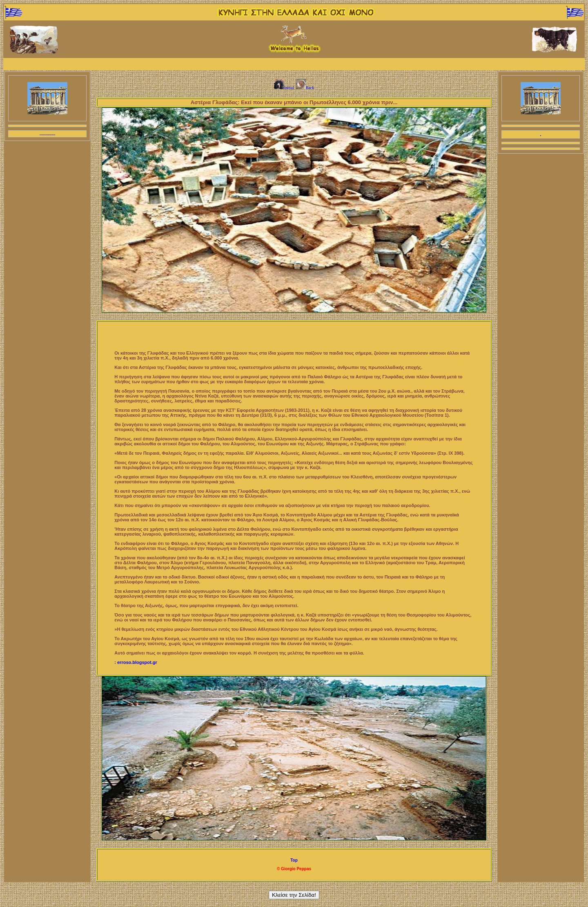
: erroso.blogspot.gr (136, 662)
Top (294, 860)
